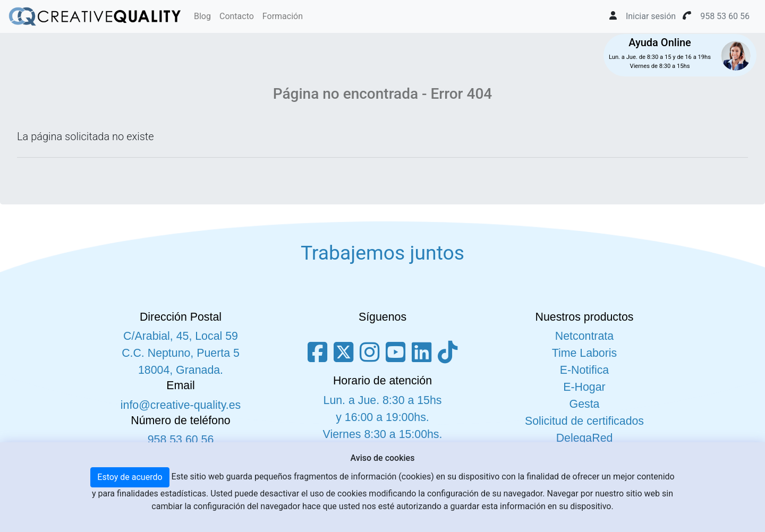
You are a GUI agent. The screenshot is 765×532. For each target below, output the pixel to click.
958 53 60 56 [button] (725, 16)
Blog (202, 16)
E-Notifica (584, 370)
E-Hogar (584, 387)
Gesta (585, 404)
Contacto (237, 16)
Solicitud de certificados (584, 421)
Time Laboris (584, 353)
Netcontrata (584, 336)
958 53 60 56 (181, 440)
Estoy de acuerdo (130, 477)
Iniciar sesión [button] (651, 16)
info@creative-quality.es (181, 405)
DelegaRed (585, 438)
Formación (283, 16)
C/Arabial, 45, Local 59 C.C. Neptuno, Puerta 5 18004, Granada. (181, 353)
